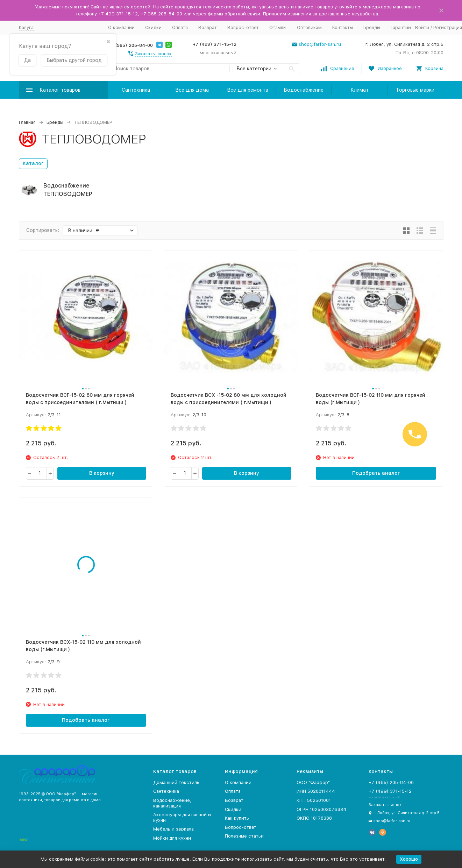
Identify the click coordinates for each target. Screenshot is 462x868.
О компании (121, 27)
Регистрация (448, 27)
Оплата (180, 27)
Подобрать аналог (376, 473)
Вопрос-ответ (243, 27)
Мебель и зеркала (173, 829)
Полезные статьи (244, 836)
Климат (360, 90)
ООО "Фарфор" (313, 782)
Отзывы (278, 27)
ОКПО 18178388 (314, 818)
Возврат (208, 27)
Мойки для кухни (172, 838)
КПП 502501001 (314, 800)
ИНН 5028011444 (316, 791)
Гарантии (401, 27)
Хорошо (409, 859)
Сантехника (136, 90)
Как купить (237, 818)
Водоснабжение (304, 90)
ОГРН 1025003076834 (321, 809)
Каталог (33, 163)
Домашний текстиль (176, 782)
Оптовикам (309, 27)
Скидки (153, 27)
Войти (422, 27)
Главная (27, 122)
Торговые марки (415, 90)
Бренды (372, 27)
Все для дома (192, 90)
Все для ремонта (248, 90)
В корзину (102, 473)
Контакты (343, 27)
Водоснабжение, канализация (172, 803)
